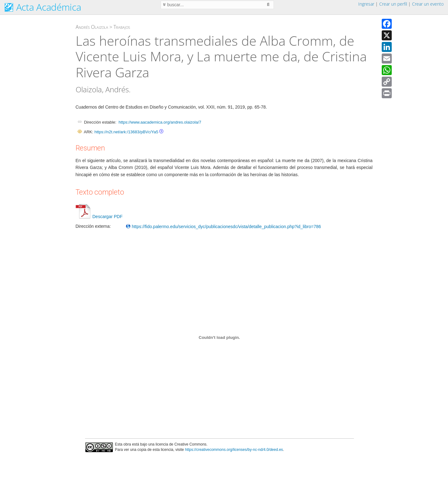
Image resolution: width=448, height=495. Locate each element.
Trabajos (122, 27)
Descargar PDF (99, 217)
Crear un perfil (393, 4)
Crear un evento (428, 4)
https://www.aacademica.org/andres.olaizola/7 (160, 122)
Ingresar (366, 4)
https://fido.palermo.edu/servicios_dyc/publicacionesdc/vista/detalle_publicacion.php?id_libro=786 (223, 227)
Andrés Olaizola (92, 27)
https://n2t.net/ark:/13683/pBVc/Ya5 (126, 132)
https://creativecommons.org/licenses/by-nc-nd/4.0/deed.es (234, 450)
